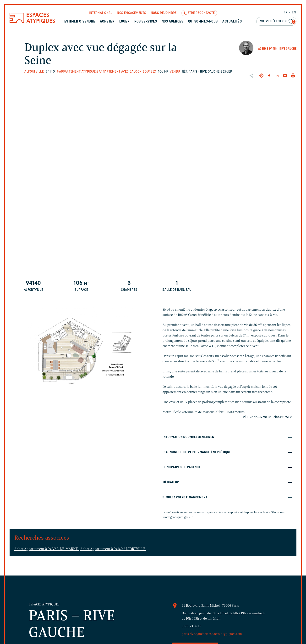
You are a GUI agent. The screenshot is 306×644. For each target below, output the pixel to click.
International (101, 13)
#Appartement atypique (76, 72)
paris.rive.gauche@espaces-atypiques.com (212, 634)
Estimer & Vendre (80, 22)
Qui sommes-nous (203, 22)
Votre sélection (278, 22)
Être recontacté (201, 13)
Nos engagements (131, 13)
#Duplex (149, 72)
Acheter (107, 22)
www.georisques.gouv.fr (178, 517)
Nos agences (172, 22)
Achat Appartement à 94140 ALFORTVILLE (113, 549)
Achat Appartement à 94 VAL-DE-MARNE (46, 549)
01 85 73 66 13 (191, 626)
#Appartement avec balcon (119, 72)
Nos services (146, 22)
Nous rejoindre (164, 13)
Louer (124, 22)
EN (294, 13)
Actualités (232, 22)
